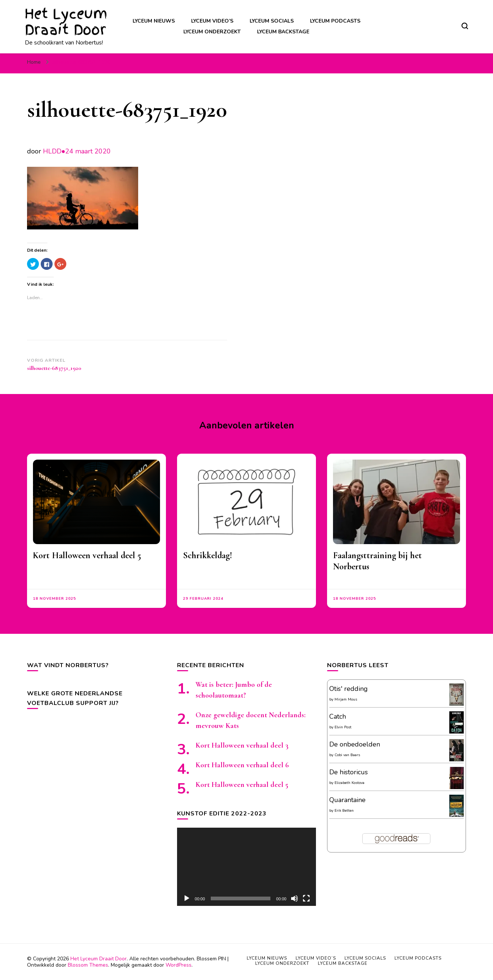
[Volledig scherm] (306, 898)
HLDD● (54, 151)
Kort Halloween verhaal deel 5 (87, 555)
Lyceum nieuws (154, 21)
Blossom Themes (88, 965)
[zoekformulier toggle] (465, 26)
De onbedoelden (355, 744)
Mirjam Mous (346, 699)
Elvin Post (343, 727)
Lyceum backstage (283, 32)
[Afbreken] (294, 898)
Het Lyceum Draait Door (66, 22)
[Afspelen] (187, 898)
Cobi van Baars (347, 755)
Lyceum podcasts (335, 21)
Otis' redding (349, 689)
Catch (338, 716)
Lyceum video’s (212, 21)
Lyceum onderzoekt (212, 32)
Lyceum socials (272, 21)
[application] (246, 867)
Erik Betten (344, 811)
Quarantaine (347, 800)
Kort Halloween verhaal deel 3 (242, 745)
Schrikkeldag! (208, 555)
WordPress (179, 965)
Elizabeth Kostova (349, 783)
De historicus (349, 772)
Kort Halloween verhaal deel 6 (242, 765)
